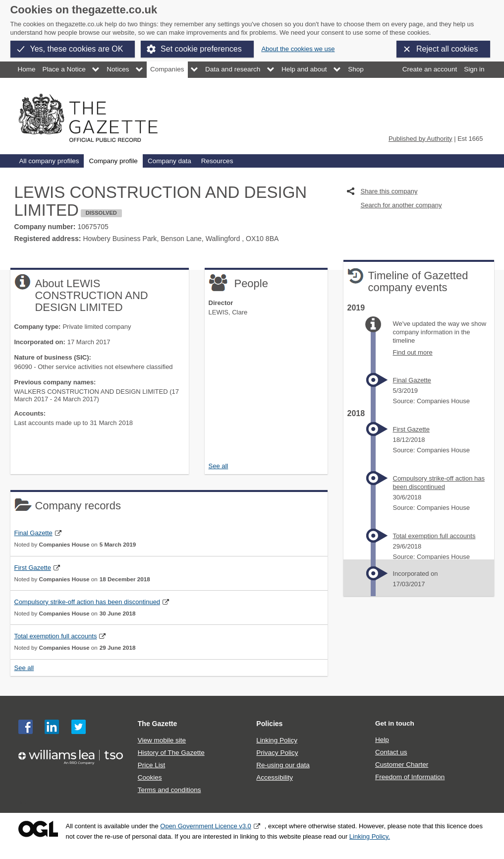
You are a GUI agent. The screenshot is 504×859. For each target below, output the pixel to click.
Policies (269, 724)
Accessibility (275, 777)
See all (219, 466)
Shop (356, 69)
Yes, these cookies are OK (77, 49)
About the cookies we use (298, 49)
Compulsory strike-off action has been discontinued (87, 602)
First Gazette (33, 568)
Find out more (413, 352)
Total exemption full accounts (56, 636)
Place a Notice (64, 69)
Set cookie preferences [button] (201, 49)
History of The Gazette (171, 753)
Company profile (113, 161)
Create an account (430, 69)
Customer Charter (402, 765)
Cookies (150, 777)
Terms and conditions (169, 790)
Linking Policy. (370, 836)
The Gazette (158, 724)
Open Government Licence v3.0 (206, 826)
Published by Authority (420, 139)
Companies (167, 69)
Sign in (474, 69)
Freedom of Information (410, 777)
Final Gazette (33, 533)
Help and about (304, 69)
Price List (152, 765)
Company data (169, 161)
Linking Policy (277, 740)
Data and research (233, 69)
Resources (217, 161)
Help (382, 740)
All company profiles (49, 161)
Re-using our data (283, 765)
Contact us (391, 752)
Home (27, 69)
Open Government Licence (38, 829)
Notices (118, 69)
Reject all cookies (447, 49)
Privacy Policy (277, 753)
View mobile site (162, 740)
